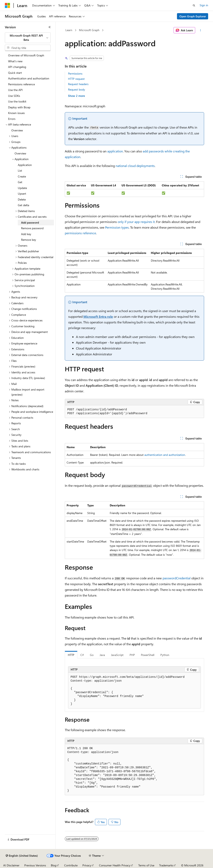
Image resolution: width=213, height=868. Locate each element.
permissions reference (80, 233)
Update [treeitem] (22, 188)
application (115, 151)
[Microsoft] (7, 5)
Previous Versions (35, 865)
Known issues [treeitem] (16, 113)
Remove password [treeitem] (32, 228)
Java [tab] (102, 655)
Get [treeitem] (20, 182)
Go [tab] (92, 655)
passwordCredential (177, 578)
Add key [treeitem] (26, 234)
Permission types (117, 227)
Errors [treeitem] (12, 119)
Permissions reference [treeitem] (21, 84)
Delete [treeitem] (22, 199)
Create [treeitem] (22, 176)
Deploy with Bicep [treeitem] (19, 107)
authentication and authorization (165, 455)
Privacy (87, 865)
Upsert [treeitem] (22, 194)
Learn (69, 30)
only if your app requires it (136, 222)
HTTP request (76, 79)
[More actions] (200, 30)
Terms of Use (146, 865)
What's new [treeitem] (15, 61)
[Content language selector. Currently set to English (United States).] (22, 856)
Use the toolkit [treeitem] (17, 101)
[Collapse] (50, 27)
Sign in (204, 5)
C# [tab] (82, 655)
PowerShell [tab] (148, 655)
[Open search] (194, 5)
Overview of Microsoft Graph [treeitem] (26, 55)
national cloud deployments (135, 166)
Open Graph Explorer (193, 16)
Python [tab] (165, 655)
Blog (54, 865)
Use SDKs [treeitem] (14, 96)
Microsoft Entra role (98, 316)
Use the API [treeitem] (15, 90)
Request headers (78, 84)
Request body (77, 89)
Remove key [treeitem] (29, 240)
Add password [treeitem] (30, 222)
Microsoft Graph (89, 30)
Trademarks (166, 865)
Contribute (71, 865)
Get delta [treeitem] (23, 205)
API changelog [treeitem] (17, 67)
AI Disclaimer (11, 865)
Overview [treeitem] (17, 130)
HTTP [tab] (71, 655)
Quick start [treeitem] (15, 73)
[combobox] (28, 38)
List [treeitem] (20, 171)
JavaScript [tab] (117, 655)
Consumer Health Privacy (115, 865)
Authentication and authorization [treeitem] (29, 78)
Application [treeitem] (25, 165)
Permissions (75, 73)
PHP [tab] (132, 655)
